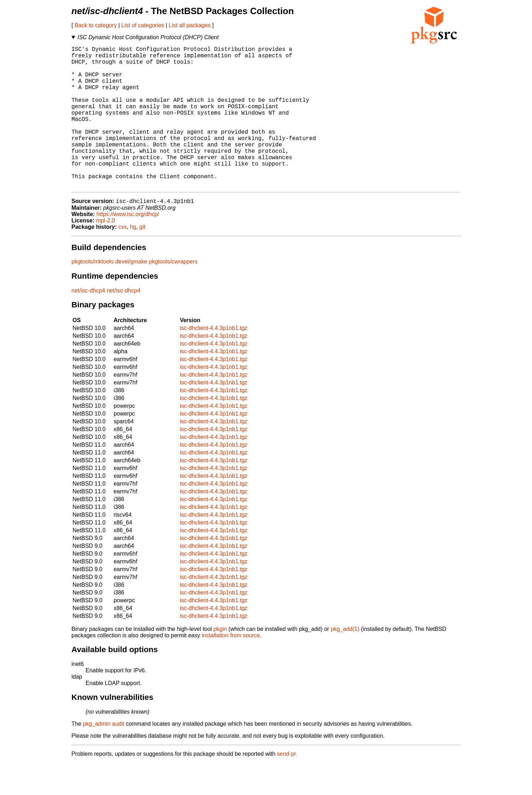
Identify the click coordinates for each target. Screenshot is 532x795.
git (142, 259)
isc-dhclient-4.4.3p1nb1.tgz (213, 360)
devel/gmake (131, 294)
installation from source (231, 668)
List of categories (143, 25)
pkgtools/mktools (92, 294)
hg (133, 259)
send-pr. (287, 786)
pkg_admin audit (103, 756)
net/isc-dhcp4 (88, 323)
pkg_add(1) (345, 661)
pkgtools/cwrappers (173, 294)
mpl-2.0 (105, 253)
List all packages (190, 25)
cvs (123, 259)
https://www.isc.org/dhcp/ (128, 246)
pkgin (220, 661)
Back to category (96, 25)
